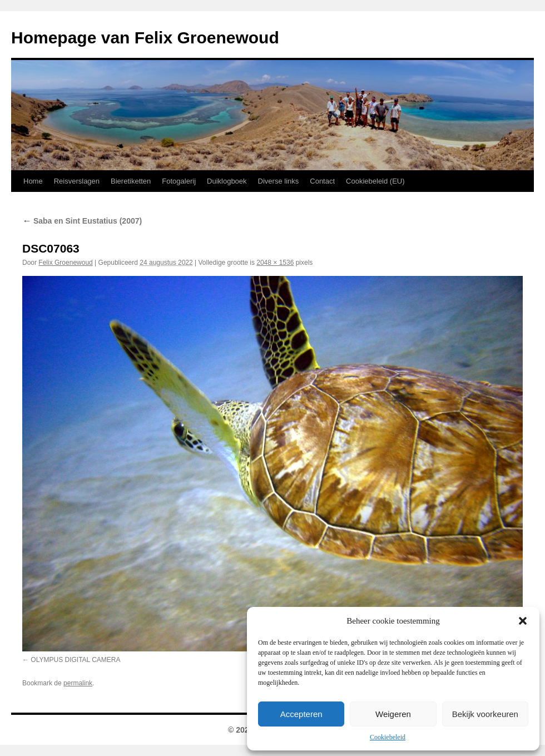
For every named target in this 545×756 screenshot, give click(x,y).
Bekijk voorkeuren (485, 714)
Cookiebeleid (388, 737)
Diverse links (279, 181)
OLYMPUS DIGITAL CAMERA (75, 660)
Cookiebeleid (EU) (375, 181)
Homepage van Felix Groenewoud (145, 38)
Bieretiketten (131, 181)
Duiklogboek (227, 181)
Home (33, 181)
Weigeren (393, 714)
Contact (322, 181)
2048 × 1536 (275, 263)
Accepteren (301, 714)
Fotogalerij (179, 181)
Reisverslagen (77, 181)
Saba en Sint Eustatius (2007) (82, 221)
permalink (78, 683)
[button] (523, 621)
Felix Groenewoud (65, 263)
